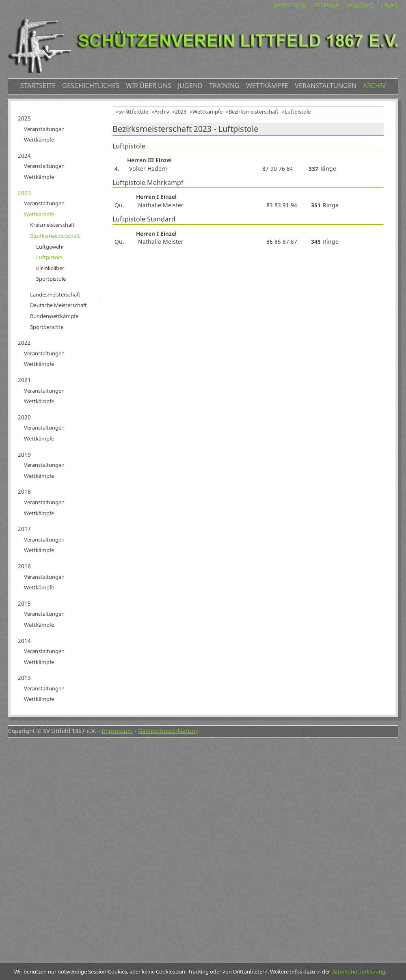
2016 (24, 566)
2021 (24, 380)
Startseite (38, 86)
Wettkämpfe (267, 86)
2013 (24, 678)
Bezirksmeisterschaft (254, 112)
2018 (24, 491)
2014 (24, 641)
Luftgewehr (50, 247)
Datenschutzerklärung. (359, 971)
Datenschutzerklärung (168, 731)
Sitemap (327, 5)
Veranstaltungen (326, 86)
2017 (24, 529)
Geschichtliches (91, 86)
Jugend (190, 86)
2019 (24, 455)
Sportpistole (51, 279)
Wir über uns (149, 86)
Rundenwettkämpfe (54, 316)
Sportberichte (47, 327)
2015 (24, 603)
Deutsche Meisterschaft (58, 305)
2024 (24, 156)
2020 (24, 417)
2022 (24, 343)
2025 (24, 118)
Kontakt (360, 5)
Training (224, 86)
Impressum (290, 5)
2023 (181, 112)
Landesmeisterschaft (55, 294)
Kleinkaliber (50, 268)
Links (390, 5)
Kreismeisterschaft (52, 225)
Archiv (375, 86)
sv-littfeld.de (133, 112)
